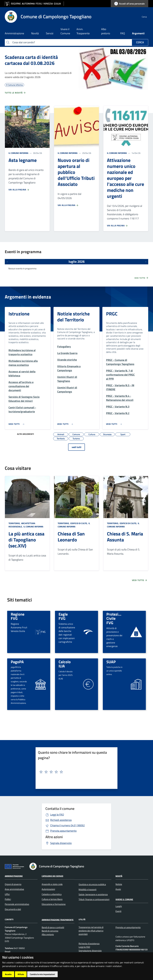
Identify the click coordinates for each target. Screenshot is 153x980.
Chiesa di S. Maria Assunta (125, 537)
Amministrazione (14, 876)
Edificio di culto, (79, 523)
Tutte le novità (15, 93)
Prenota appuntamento (63, 831)
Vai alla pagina (19, 190)
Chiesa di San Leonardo (71, 537)
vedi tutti (76, 447)
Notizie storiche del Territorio (73, 317)
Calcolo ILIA (65, 664)
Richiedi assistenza (61, 820)
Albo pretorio (106, 31)
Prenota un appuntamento (128, 927)
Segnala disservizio (61, 843)
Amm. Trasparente (83, 31)
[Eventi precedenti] (7, 262)
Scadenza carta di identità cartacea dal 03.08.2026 (31, 60)
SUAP (111, 662)
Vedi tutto (141, 278)
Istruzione (19, 314)
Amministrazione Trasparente (58, 920)
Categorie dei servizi (52, 876)
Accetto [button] (8, 974)
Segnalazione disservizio (90, 951)
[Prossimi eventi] (146, 262)
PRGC (112, 314)
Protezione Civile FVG (115, 618)
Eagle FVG (63, 616)
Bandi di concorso (50, 931)
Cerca (140, 42)
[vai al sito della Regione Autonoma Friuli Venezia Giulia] (34, 4)
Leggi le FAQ (57, 815)
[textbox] (75, 772)
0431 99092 (67, 825)
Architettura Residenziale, (22, 525)
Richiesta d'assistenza (89, 944)
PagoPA (17, 662)
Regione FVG (18, 616)
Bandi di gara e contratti (53, 927)
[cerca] (145, 17)
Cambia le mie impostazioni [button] (42, 974)
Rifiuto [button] (21, 974)
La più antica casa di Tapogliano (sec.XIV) (26, 540)
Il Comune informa (18, 153)
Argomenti (138, 33)
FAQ (123, 33)
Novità (119, 876)
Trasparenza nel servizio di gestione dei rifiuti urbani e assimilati (91, 931)
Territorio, (15, 523)
